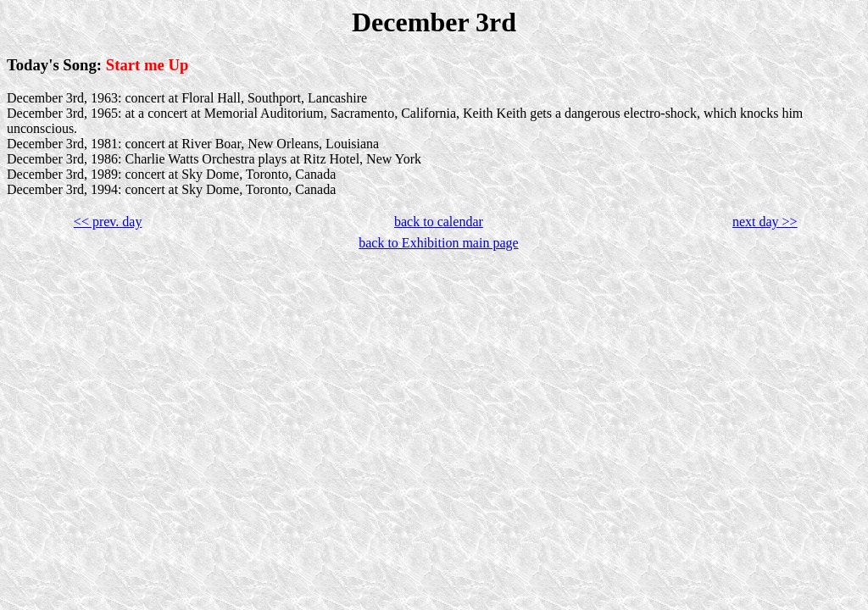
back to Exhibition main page (438, 243)
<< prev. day (108, 222)
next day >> (765, 222)
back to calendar (439, 222)
